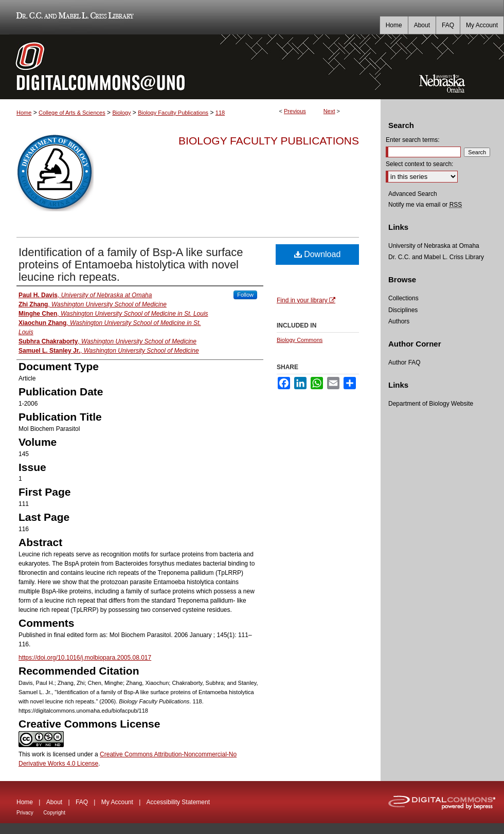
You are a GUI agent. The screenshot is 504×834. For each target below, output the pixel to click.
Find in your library (306, 300)
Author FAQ (404, 362)
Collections (403, 298)
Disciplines (403, 310)
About (54, 802)
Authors (399, 321)
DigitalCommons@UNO (190, 67)
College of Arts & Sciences (72, 113)
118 (220, 113)
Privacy (25, 813)
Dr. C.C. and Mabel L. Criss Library (73, 17)
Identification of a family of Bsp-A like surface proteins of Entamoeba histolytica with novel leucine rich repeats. (131, 265)
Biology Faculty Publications (173, 113)
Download (318, 254)
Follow (245, 295)
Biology (121, 113)
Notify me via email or (425, 205)
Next (329, 111)
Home (24, 113)
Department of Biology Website (431, 404)
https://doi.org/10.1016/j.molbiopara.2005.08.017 (85, 658)
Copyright (54, 813)
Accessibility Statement (178, 802)
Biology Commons (300, 340)
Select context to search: (419, 164)
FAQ (82, 802)
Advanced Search (413, 194)
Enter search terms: (413, 140)
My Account (117, 802)
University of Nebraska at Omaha (434, 246)
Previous (295, 111)
